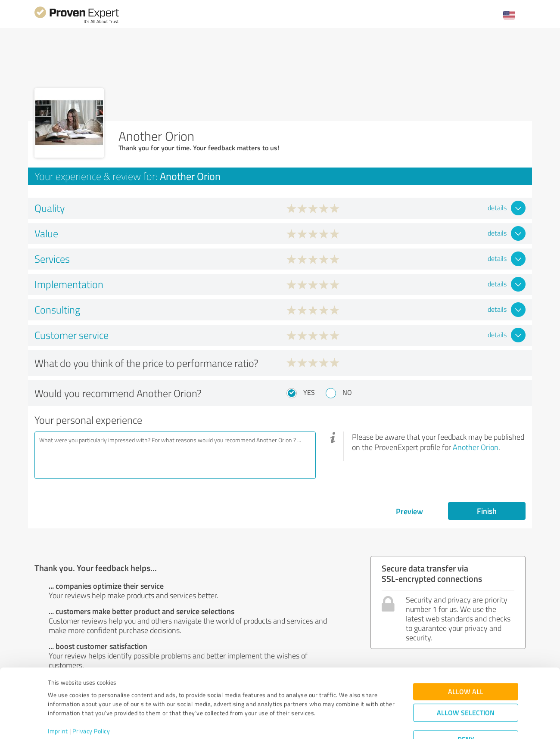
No (347, 392)
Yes (309, 392)
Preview (409, 511)
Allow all (466, 659)
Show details (334, 723)
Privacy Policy (91, 699)
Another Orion (476, 447)
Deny (466, 707)
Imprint (58, 699)
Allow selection (466, 680)
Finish (487, 511)
